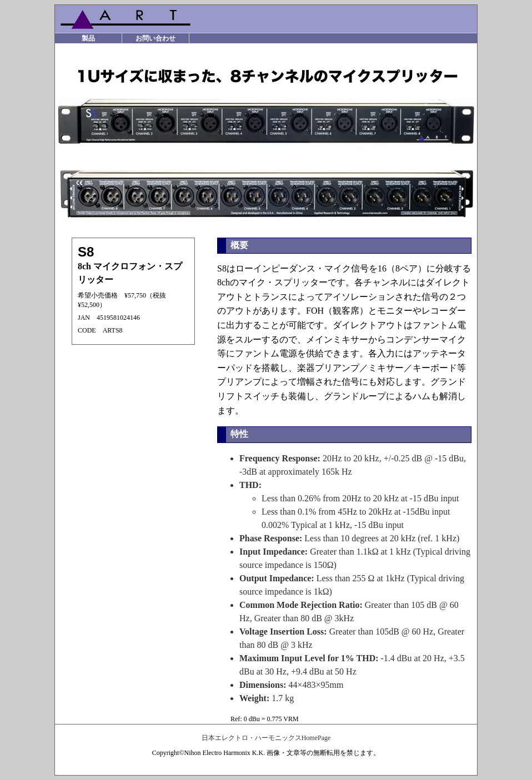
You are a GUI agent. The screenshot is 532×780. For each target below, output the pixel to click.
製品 (88, 38)
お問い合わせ (155, 38)
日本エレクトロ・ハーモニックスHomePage (266, 738)
